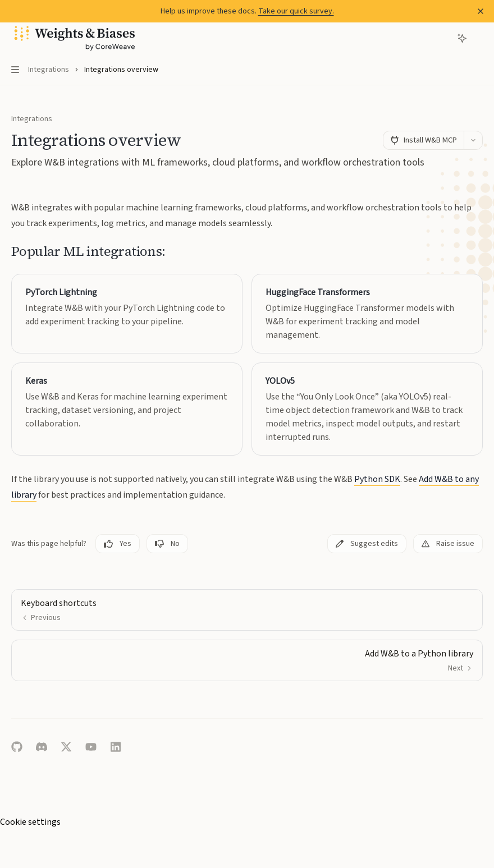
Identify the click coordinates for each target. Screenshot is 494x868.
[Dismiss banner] (481, 11)
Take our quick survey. (296, 11)
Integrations (32, 119)
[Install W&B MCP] (423, 140)
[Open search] (441, 38)
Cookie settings (30, 822)
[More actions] (479, 38)
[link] (127, 314)
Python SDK (377, 479)
